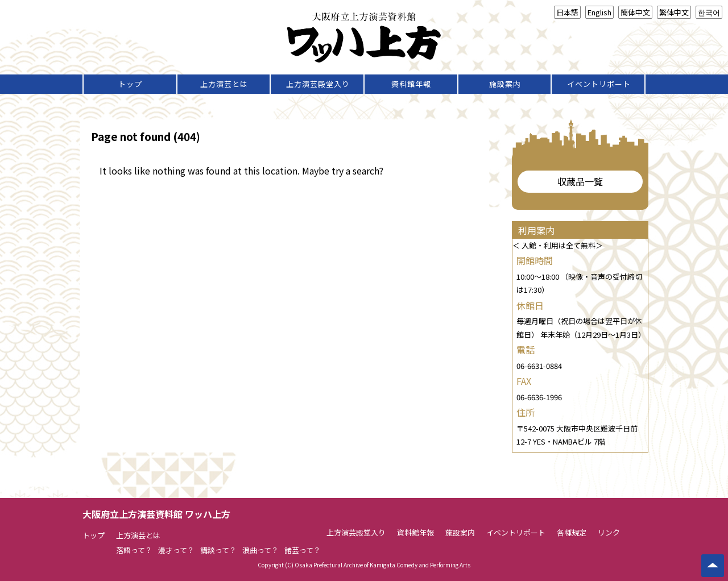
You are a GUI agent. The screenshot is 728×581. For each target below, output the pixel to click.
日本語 (567, 12)
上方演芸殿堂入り (318, 84)
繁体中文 (674, 12)
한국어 (709, 12)
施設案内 (505, 84)
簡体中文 (635, 12)
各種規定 (572, 532)
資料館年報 (411, 84)
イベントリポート (599, 84)
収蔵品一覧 (580, 181)
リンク (609, 532)
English (599, 12)
